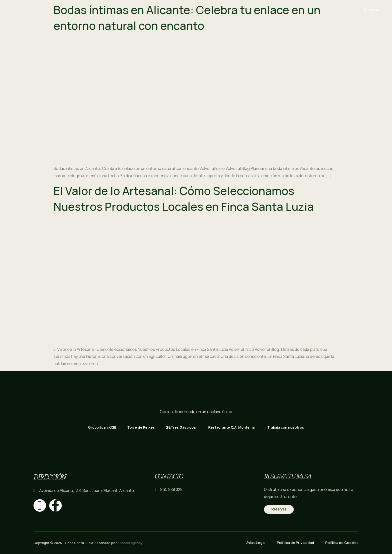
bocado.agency (130, 543)
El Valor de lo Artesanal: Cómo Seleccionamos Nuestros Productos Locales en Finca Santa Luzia (184, 199)
